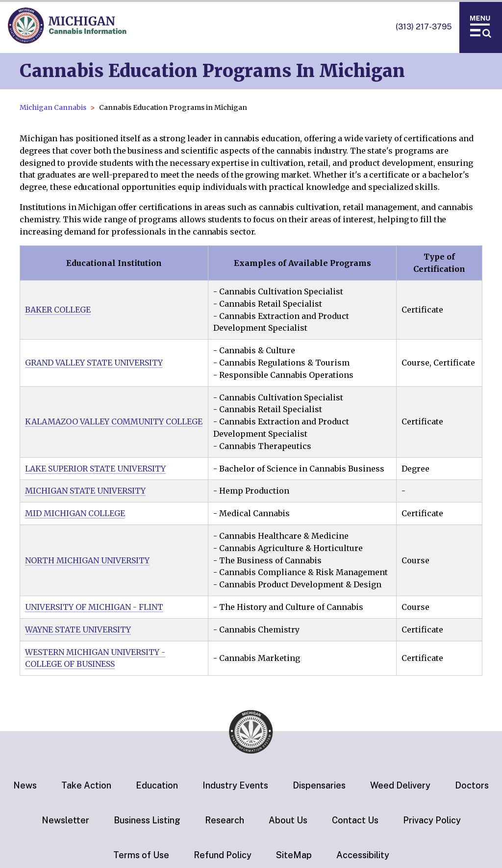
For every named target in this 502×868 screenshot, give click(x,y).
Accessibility (363, 855)
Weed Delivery (400, 785)
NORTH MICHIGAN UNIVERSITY (87, 560)
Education (157, 785)
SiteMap (294, 855)
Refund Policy (223, 855)
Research (225, 820)
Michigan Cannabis (53, 107)
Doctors (472, 785)
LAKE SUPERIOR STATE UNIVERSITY (95, 469)
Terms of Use (141, 855)
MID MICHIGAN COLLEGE (75, 513)
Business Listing (147, 820)
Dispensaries (319, 785)
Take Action (86, 785)
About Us (288, 820)
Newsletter (65, 820)
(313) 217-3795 (424, 27)
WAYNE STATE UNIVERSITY (78, 630)
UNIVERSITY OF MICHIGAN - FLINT (94, 607)
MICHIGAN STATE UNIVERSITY (85, 491)
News (25, 785)
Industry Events (235, 785)
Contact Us (355, 820)
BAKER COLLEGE (58, 310)
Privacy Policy (432, 820)
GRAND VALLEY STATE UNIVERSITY (94, 363)
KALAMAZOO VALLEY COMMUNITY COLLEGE (114, 421)
